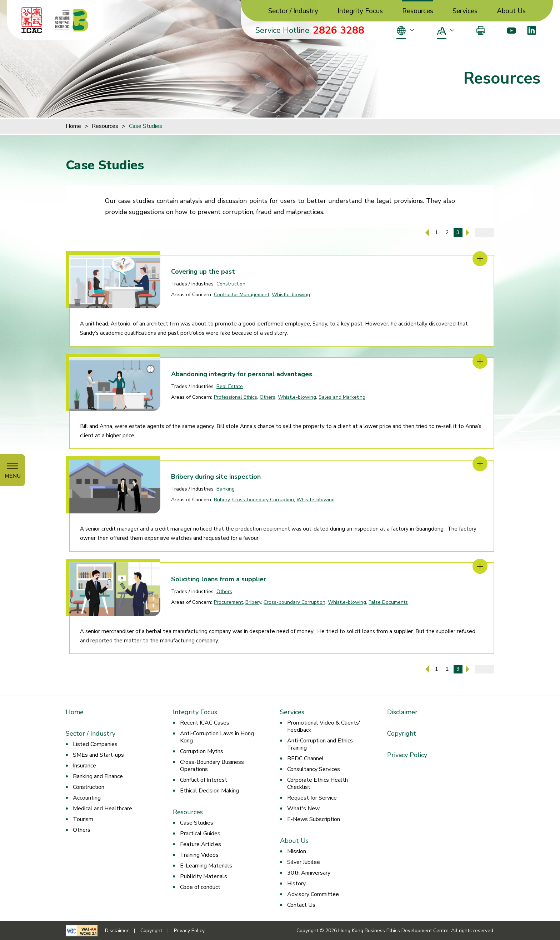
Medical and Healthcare (102, 809)
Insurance (84, 766)
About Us (511, 11)
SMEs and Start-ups (98, 755)
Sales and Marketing (342, 397)
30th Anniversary (309, 873)
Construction (231, 284)
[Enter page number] (485, 233)
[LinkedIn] (532, 30)
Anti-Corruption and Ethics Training (320, 744)
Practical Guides (200, 834)
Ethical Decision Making (209, 791)
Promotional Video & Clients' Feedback (324, 726)
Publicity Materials (204, 876)
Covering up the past (203, 272)
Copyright (402, 733)
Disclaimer (402, 712)
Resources (418, 11)
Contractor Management (242, 295)
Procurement (228, 602)
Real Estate (230, 386)
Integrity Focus (360, 11)
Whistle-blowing (291, 295)
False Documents (388, 602)
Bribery (222, 500)
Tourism (83, 819)
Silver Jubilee (304, 862)
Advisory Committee (313, 894)
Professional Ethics (236, 397)
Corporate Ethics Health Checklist (317, 784)
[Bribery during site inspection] (480, 464)
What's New (303, 809)
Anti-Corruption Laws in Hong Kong (217, 737)
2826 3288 (339, 30)
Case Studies (146, 126)
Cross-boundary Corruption (263, 500)
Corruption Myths (202, 751)
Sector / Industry (293, 11)
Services (465, 11)
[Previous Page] (427, 233)
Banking (226, 489)
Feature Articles (201, 844)
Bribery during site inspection (216, 477)
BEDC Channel (306, 759)
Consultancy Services (314, 769)
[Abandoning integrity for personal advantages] (480, 361)
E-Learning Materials (206, 866)
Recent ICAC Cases (205, 723)
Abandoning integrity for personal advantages (242, 374)
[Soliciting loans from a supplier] (480, 566)
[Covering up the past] (480, 259)
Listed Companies (95, 744)
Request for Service (312, 798)
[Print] (481, 30)
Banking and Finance (98, 776)
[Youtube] (511, 30)
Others (267, 397)
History (296, 884)
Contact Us (301, 905)
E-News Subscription (314, 819)
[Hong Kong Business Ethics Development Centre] (72, 20)
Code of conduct (200, 887)
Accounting (87, 798)
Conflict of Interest (204, 780)
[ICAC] (32, 20)
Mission (297, 851)
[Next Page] (467, 233)
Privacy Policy (407, 755)
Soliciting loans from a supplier (219, 579)
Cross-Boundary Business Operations (212, 766)
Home (73, 126)
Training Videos (199, 855)
